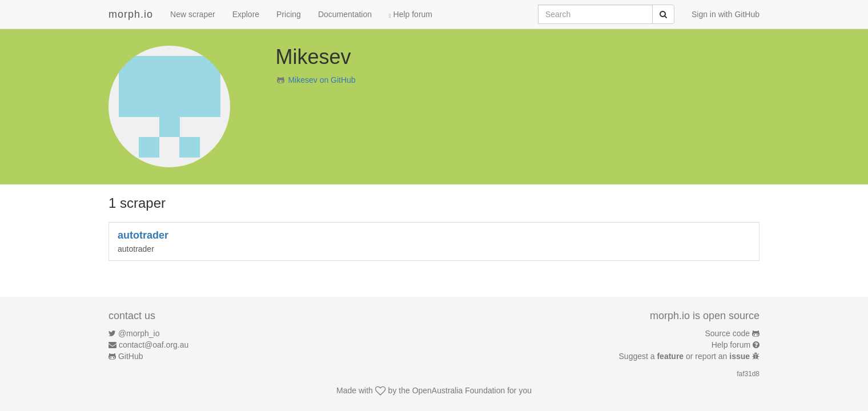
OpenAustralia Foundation (459, 390)
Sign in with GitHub (726, 14)
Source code (728, 333)
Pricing (289, 14)
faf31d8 (748, 374)
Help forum (411, 14)
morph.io (131, 14)
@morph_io (139, 333)
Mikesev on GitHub (322, 80)
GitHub (131, 356)
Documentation (345, 14)
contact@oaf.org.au (154, 345)
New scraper (193, 14)
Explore (246, 14)
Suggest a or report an (686, 356)
